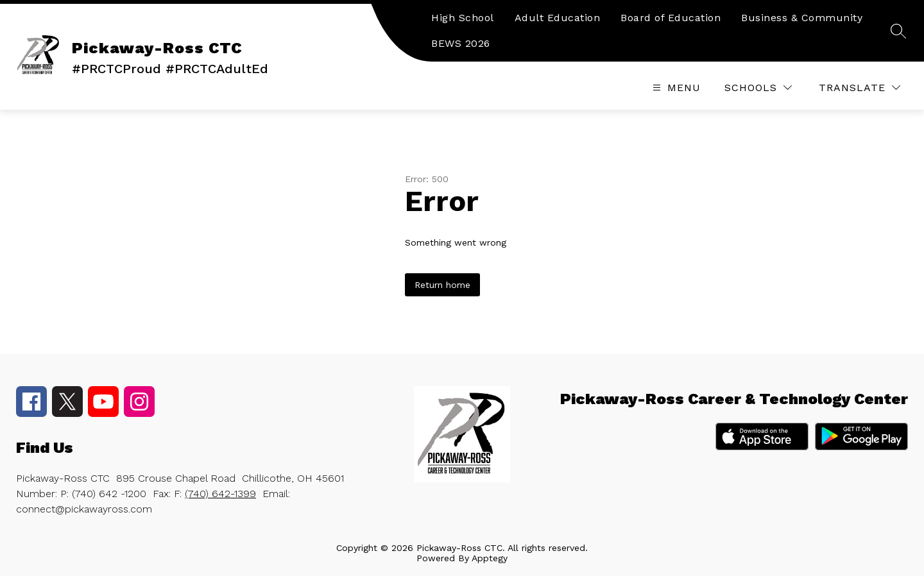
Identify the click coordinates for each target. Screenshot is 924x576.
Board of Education (671, 18)
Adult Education (558, 18)
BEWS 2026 (461, 43)
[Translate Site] (860, 88)
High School (463, 18)
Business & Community (802, 18)
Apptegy (490, 558)
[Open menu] (675, 88)
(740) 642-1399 (220, 494)
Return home (442, 285)
